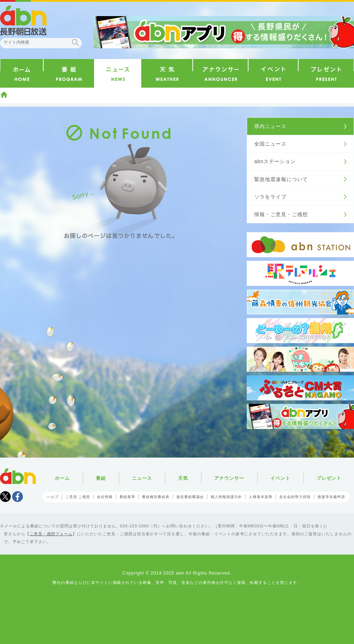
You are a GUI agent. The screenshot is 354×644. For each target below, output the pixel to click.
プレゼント (329, 478)
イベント (280, 478)
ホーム (4, 94)
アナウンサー (229, 478)
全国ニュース (270, 144)
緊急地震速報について (281, 179)
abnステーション (275, 161)
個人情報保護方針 (226, 497)
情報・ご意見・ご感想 (281, 214)
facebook (18, 497)
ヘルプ (53, 497)
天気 (183, 478)
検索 (75, 43)
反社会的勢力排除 (295, 497)
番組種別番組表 (156, 497)
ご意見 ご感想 (78, 497)
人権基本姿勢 (261, 497)
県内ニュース (270, 126)
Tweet (5, 497)
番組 (101, 478)
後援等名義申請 (331, 497)
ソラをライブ (270, 197)
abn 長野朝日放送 (23, 20)
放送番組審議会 (190, 497)
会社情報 (105, 497)
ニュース (142, 478)
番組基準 (127, 497)
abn (18, 476)
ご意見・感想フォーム (51, 534)
